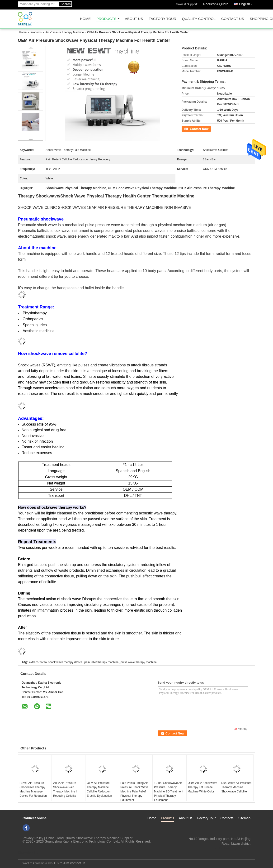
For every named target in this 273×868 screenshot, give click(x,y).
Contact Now (190, 129)
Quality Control (199, 19)
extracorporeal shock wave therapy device (56, 662)
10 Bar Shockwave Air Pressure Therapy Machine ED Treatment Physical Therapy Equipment (169, 791)
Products (106, 19)
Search (66, 4)
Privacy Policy (33, 838)
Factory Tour (162, 19)
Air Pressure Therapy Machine (65, 32)
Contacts (227, 818)
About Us (134, 19)
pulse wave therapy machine (139, 662)
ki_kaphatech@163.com (233, 848)
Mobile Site (28, 853)
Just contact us (74, 863)
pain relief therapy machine (101, 662)
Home (85, 19)
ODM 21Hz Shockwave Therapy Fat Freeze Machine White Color (202, 787)
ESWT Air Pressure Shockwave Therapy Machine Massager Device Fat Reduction (33, 789)
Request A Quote (216, 4)
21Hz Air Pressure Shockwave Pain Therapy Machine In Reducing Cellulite (66, 789)
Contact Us (233, 19)
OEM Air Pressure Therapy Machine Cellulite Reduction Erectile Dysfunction (99, 789)
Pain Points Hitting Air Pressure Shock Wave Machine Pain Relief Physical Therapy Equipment (134, 791)
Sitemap (244, 818)
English (247, 3)
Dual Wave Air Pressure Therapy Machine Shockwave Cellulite (236, 787)
